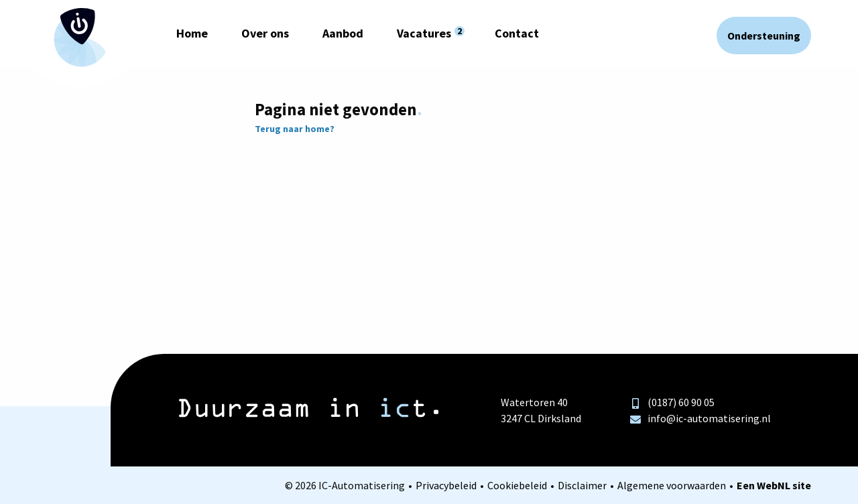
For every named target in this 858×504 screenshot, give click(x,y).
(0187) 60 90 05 (672, 402)
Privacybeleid (446, 485)
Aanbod (343, 33)
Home (192, 33)
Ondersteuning (764, 36)
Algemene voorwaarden (672, 485)
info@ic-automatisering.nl (700, 418)
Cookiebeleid (517, 485)
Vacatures (424, 33)
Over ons (265, 33)
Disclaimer (582, 485)
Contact (517, 33)
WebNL (774, 485)
